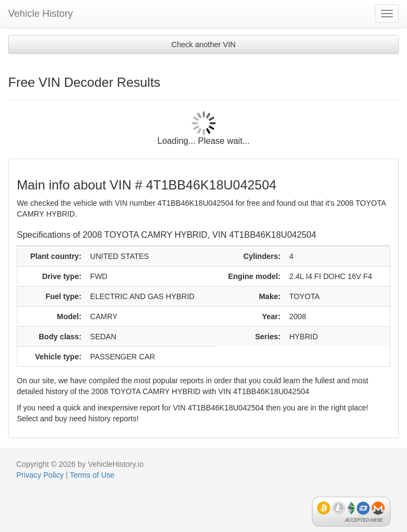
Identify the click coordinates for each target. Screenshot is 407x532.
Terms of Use (92, 475)
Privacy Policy (40, 475)
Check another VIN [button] (203, 45)
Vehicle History (40, 14)
